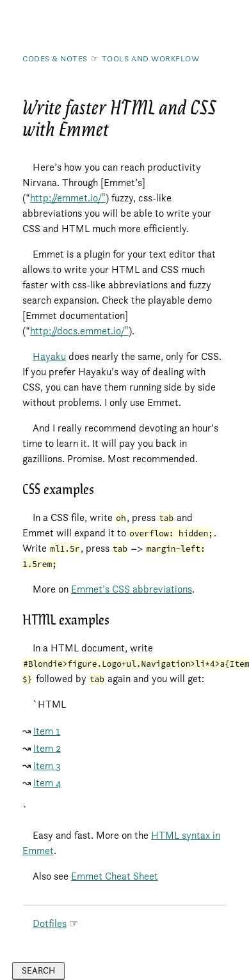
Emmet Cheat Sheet (115, 876)
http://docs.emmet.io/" (79, 331)
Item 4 (47, 783)
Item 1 (47, 731)
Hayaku (49, 356)
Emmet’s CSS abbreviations (132, 589)
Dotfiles (50, 923)
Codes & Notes (55, 58)
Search (38, 970)
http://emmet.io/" (68, 198)
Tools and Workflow (150, 58)
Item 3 (47, 766)
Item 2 (47, 748)
